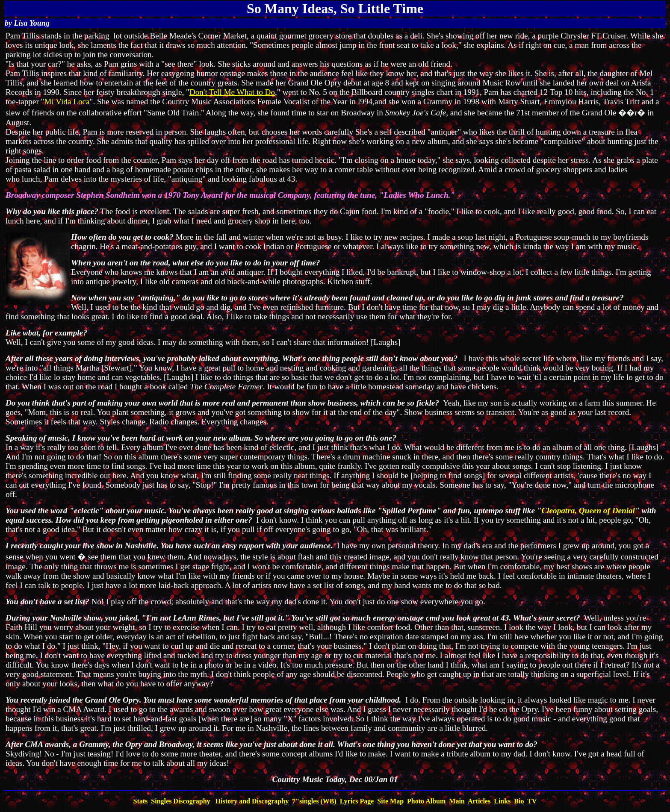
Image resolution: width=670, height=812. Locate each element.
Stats (141, 801)
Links (502, 801)
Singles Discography (181, 801)
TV (532, 801)
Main (457, 801)
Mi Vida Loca (67, 101)
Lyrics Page (357, 801)
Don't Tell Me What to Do (232, 92)
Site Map (390, 801)
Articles (479, 801)
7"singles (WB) (314, 801)
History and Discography (252, 801)
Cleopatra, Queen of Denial (588, 510)
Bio (519, 801)
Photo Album (426, 801)
